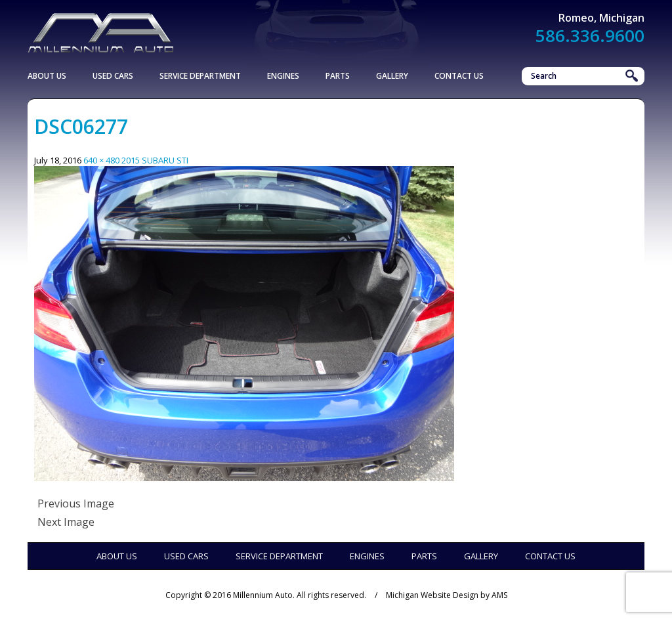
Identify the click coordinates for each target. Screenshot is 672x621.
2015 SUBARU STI (155, 160)
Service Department (200, 76)
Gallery (392, 76)
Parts (338, 76)
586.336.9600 (590, 35)
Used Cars (113, 76)
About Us (47, 76)
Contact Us (459, 76)
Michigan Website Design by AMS (447, 595)
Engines (283, 76)
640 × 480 (101, 160)
